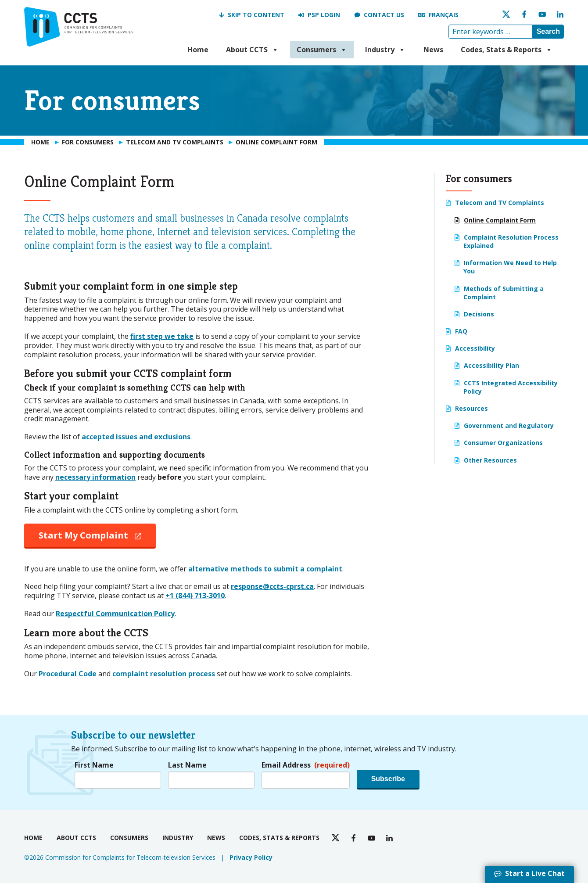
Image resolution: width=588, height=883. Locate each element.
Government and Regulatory (509, 425)
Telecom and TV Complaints (500, 203)
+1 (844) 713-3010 (195, 596)
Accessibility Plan (491, 365)
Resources (471, 408)
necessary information (95, 477)
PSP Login (324, 15)
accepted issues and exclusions (136, 437)
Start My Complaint (97, 539)
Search (548, 31)
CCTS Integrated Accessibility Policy (511, 387)
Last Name (187, 765)
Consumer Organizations (503, 443)
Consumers (322, 50)
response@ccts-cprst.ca (272, 586)
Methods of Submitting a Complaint (504, 293)
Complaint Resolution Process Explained (511, 241)
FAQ (461, 331)
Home (198, 50)
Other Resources (490, 460)
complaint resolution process (164, 674)
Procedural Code (68, 674)
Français (444, 15)
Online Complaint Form (500, 220)
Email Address (306, 765)
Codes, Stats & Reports (507, 50)
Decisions (479, 314)
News (433, 50)
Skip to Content (256, 15)
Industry (385, 50)
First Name (94, 765)
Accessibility (475, 348)
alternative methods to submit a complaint (265, 569)
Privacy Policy (251, 857)
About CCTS (253, 50)
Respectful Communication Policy (115, 614)
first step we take (162, 336)
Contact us (384, 15)
